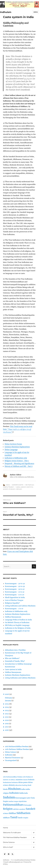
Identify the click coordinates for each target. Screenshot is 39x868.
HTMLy (5, 864)
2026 (7, 694)
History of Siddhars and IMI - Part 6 (19, 466)
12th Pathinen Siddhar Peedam (17, 749)
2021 (7, 717)
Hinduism (12, 489)
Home (5, 828)
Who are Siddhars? (12, 658)
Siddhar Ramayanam (13, 617)
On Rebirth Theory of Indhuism (17, 622)
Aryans (25, 780)
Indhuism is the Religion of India (18, 628)
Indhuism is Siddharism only (16, 458)
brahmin (31, 780)
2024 (7, 707)
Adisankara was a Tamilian (15, 650)
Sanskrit (31, 809)
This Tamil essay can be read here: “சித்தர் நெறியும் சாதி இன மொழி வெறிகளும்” (18, 429)
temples (26, 818)
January (8, 701)
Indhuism (6, 12)
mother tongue (14, 801)
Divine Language (11, 450)
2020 (7, 720)
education (18, 785)
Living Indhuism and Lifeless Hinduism (20, 606)
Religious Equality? (12, 603)
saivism (16, 809)
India (22, 793)
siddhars (6, 818)
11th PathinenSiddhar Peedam (17, 746)
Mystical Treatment (13, 758)
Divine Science (11, 752)
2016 (7, 730)
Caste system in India (13, 669)
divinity (12, 785)
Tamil (14, 817)
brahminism (7, 782)
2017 (7, 727)
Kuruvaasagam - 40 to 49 (15, 586)
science (6, 813)
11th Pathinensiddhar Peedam (13, 777)
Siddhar (12, 813)
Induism (9, 797)
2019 (7, 724)
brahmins (30, 487)
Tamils (20, 818)
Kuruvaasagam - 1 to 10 (14, 609)
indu (26, 793)
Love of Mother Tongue (14, 600)
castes (18, 487)
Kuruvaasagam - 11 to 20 (15, 595)
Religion (8, 809)
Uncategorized (11, 760)
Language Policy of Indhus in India (18, 620)
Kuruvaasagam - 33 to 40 (15, 589)
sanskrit (6, 489)
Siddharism (23, 813)
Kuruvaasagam (21, 798)
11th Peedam (27, 777)
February (8, 698)
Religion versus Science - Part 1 (17, 461)
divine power (23, 782)
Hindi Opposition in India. (15, 597)
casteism (23, 487)
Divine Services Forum (13, 444)
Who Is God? (8, 847)
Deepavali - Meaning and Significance (19, 463)
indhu (23, 789)
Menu (36, 12)
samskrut (22, 809)
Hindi (29, 785)
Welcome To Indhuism (12, 833)
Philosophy (28, 805)
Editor (8, 485)
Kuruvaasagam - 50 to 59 (15, 584)
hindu (5, 789)
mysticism (23, 801)
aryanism (19, 780)
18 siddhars (12, 780)
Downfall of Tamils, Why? (15, 661)
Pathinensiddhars (13, 805)
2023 (7, 710)
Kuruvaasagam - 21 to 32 (15, 592)
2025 (7, 704)
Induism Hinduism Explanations (17, 447)
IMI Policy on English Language (17, 625)
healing (25, 785)
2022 (7, 714)
